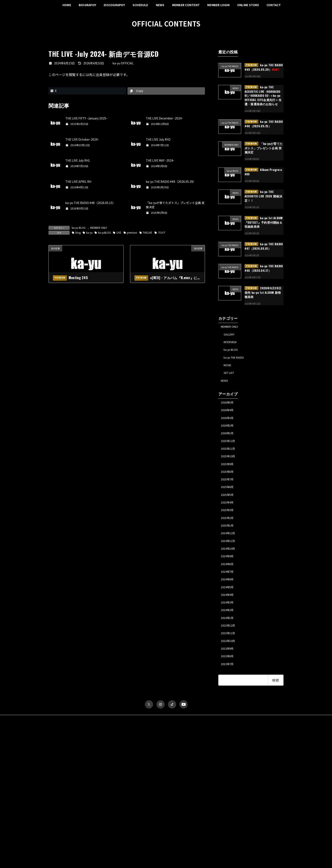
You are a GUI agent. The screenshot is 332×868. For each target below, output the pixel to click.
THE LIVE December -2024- (165, 118)
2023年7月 (228, 702)
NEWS (225, 387)
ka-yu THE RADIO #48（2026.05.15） (91, 203)
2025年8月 (228, 487)
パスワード (55, 804)
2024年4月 (228, 625)
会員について (56, 847)
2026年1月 (228, 444)
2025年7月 (228, 496)
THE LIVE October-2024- (83, 139)
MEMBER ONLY (99, 228)
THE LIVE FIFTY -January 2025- (87, 118)
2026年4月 (228, 419)
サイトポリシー (61, 758)
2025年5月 (228, 513)
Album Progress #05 (264, 172)
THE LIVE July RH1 (78, 161)
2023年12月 (229, 659)
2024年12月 (229, 556)
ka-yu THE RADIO (236, 361)
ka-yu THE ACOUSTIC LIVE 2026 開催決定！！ (263, 196)
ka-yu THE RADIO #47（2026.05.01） (264, 246)
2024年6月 (228, 608)
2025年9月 (228, 479)
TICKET (214, 784)
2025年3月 (228, 530)
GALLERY (231, 336)
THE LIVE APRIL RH (79, 182)
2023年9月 (228, 685)
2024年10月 (229, 573)
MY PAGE (215, 814)
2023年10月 (229, 677)
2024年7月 (228, 599)
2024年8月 (228, 591)
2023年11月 (229, 668)
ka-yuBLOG (105, 232)
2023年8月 (228, 694)
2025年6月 (228, 505)
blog (78, 232)
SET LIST (231, 379)
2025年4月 (228, 522)
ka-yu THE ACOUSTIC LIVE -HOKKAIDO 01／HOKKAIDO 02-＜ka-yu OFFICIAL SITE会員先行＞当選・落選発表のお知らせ (263, 95)
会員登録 (103, 75)
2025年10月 (229, 470)
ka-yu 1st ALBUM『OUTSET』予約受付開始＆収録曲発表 (264, 222)
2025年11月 (229, 462)
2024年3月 (228, 634)
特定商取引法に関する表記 (128, 758)
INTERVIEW (232, 344)
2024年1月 (228, 651)
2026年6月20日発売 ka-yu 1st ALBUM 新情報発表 (263, 292)
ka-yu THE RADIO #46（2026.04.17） (264, 268)
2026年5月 (228, 410)
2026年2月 (228, 436)
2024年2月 (228, 642)
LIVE (120, 232)
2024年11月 (229, 565)
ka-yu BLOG (79, 228)
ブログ (163, 232)
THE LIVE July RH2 (159, 139)
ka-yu (90, 232)
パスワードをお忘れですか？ (65, 843)
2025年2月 (228, 539)
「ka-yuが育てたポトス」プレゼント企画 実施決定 (264, 148)
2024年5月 (228, 616)
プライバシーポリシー (91, 758)
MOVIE (229, 370)
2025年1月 (228, 548)
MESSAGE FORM (219, 810)
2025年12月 (229, 453)
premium (133, 232)
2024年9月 (228, 582)
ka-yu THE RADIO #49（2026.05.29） (171, 182)
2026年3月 (228, 427)
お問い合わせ (159, 758)
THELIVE (149, 232)
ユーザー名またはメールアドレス (68, 785)
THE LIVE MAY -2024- (160, 161)
